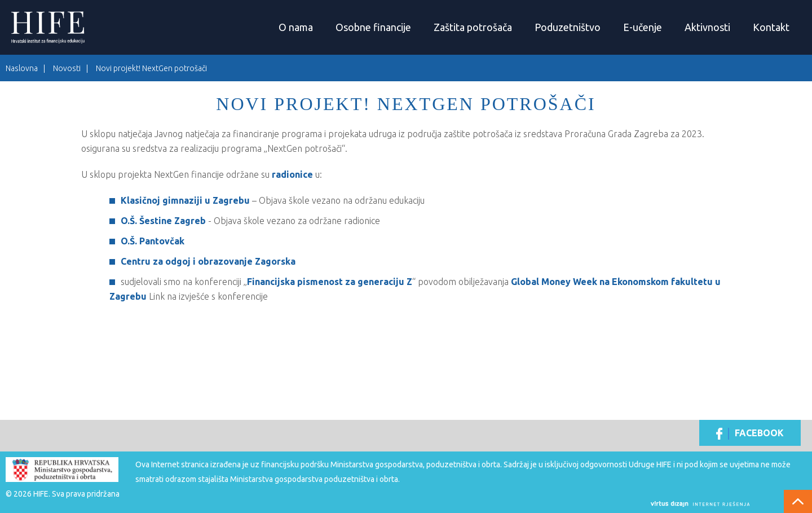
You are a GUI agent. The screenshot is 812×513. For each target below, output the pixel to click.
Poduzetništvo (568, 27)
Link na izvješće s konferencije (208, 296)
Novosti (67, 68)
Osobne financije (373, 27)
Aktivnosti (707, 27)
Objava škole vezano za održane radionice (297, 221)
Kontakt (771, 27)
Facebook (750, 434)
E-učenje (643, 27)
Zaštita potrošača (473, 27)
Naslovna (22, 68)
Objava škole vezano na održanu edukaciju (342, 200)
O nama (296, 27)
